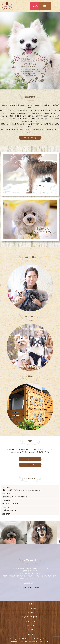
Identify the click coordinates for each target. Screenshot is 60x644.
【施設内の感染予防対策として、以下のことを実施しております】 (23, 490)
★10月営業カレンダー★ (10, 503)
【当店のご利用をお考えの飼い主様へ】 (15, 497)
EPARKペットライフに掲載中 (30, 587)
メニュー (31, 613)
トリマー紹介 (31, 621)
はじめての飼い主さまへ (30, 617)
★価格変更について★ (9, 510)
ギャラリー (30, 625)
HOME (30, 604)
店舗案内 (31, 630)
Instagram (30, 459)
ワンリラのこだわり (30, 138)
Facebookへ (30, 465)
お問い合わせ (31, 634)
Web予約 (36, 6)
